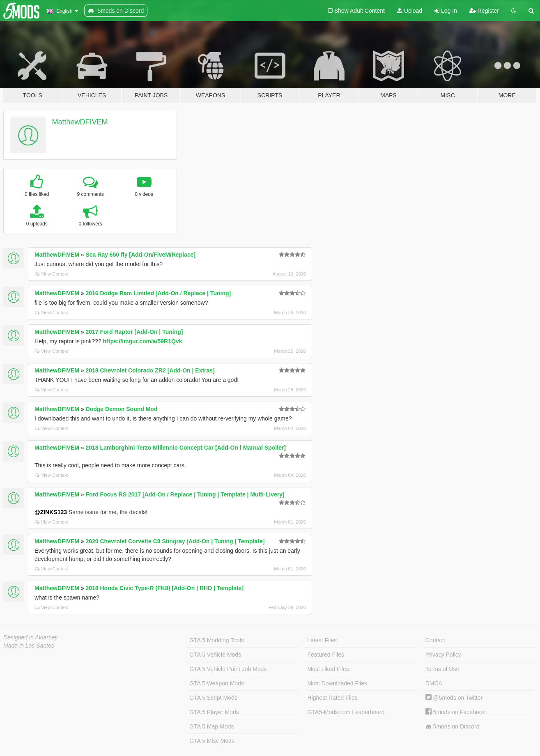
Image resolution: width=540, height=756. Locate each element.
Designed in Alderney (31, 637)
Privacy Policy (443, 655)
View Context (52, 274)
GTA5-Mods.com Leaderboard (346, 712)
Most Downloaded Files (338, 683)
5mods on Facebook (455, 712)
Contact (435, 640)
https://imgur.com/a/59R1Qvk (143, 341)
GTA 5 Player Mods (214, 712)
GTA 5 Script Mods (213, 698)
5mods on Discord (453, 727)
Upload (410, 11)
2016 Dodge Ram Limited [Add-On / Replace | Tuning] (158, 293)
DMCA (434, 683)
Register (484, 11)
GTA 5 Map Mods (211, 726)
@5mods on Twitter (454, 698)
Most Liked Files (328, 669)
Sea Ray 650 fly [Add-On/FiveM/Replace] (140, 255)
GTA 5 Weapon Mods (217, 683)
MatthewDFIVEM (80, 122)
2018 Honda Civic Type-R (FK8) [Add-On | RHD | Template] (164, 588)
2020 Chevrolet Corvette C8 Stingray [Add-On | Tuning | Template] (175, 541)
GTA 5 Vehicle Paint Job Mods (228, 669)
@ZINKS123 (51, 512)
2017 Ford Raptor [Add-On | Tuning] (134, 332)
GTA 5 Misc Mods (212, 741)
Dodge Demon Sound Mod (121, 409)
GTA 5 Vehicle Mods (215, 655)
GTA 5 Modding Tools (217, 640)
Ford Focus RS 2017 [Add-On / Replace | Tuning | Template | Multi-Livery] (185, 494)
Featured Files (326, 655)
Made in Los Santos (29, 646)
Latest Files (322, 640)
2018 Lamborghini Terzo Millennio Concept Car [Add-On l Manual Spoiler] (185, 448)
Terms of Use (442, 669)
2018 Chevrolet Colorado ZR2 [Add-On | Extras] (150, 370)
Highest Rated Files (333, 698)
